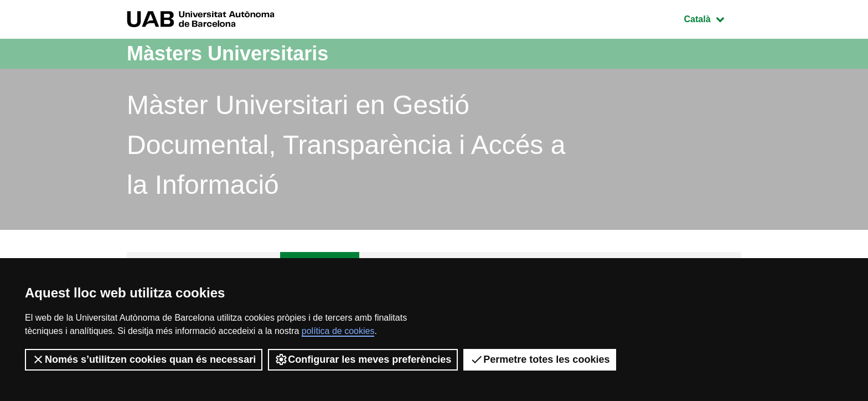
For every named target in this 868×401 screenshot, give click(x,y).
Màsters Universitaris (228, 53)
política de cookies (338, 331)
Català (712, 18)
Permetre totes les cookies (540, 359)
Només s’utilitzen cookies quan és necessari (144, 359)
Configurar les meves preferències (363, 359)
